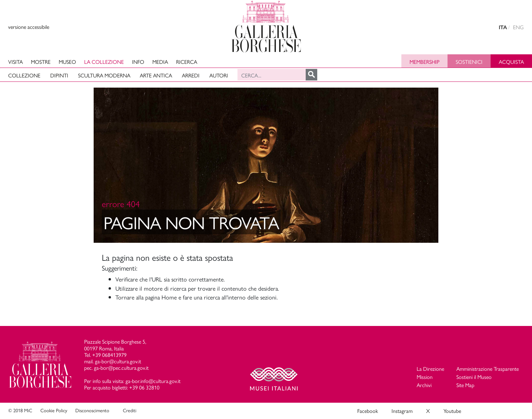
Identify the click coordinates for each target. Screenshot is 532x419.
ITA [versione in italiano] (503, 27)
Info (138, 62)
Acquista (511, 62)
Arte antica (156, 75)
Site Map (465, 385)
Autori (219, 75)
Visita (15, 62)
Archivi (424, 385)
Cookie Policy (54, 410)
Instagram (402, 411)
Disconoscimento (92, 410)
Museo (67, 62)
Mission (425, 377)
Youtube (452, 411)
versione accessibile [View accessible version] (29, 27)
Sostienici (469, 62)
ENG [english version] (518, 27)
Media (160, 62)
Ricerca (187, 62)
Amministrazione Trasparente (488, 369)
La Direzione (430, 369)
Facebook (368, 411)
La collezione (104, 62)
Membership (424, 62)
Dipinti (59, 75)
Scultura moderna (104, 75)
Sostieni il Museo (474, 377)
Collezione (24, 75)
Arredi (191, 75)
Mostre (41, 62)
